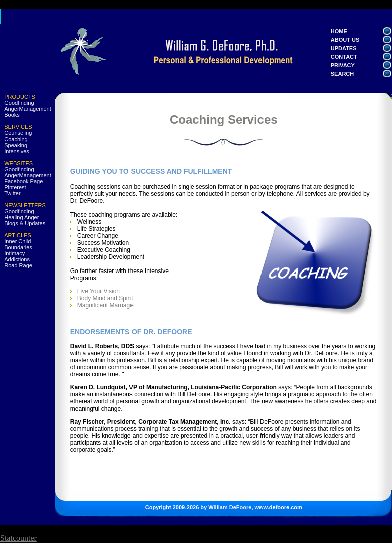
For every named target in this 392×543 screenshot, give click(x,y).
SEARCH (355, 74)
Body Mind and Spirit (105, 298)
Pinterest (15, 187)
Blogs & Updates (25, 223)
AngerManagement (28, 109)
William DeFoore (230, 507)
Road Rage (18, 265)
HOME (339, 31)
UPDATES (351, 48)
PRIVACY (351, 65)
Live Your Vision (99, 291)
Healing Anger (21, 217)
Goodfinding (19, 103)
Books (12, 115)
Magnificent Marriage (105, 305)
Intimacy (14, 253)
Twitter (12, 193)
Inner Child (17, 241)
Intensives (17, 151)
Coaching (16, 139)
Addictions (17, 259)
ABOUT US (345, 40)
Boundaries (18, 247)
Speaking (16, 145)
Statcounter (18, 538)
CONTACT (356, 57)
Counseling (18, 133)
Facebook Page (23, 181)
